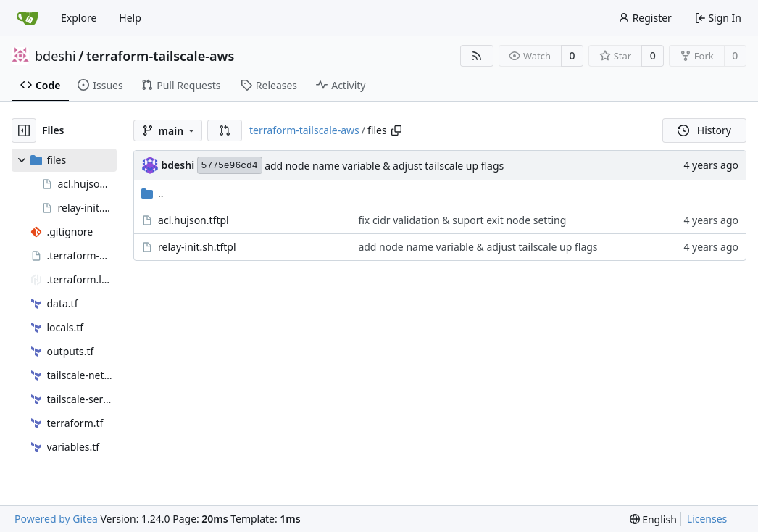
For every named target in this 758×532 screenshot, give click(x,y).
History (704, 130)
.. (153, 193)
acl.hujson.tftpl (193, 220)
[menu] (653, 519)
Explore (79, 18)
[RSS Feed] (477, 56)
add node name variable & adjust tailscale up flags (384, 166)
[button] (225, 130)
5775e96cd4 (230, 166)
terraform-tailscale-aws (160, 56)
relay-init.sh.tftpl (197, 247)
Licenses (707, 519)
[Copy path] (396, 130)
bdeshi (55, 56)
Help (130, 18)
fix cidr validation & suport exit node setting (462, 220)
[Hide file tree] (24, 130)
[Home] (28, 18)
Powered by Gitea (56, 519)
